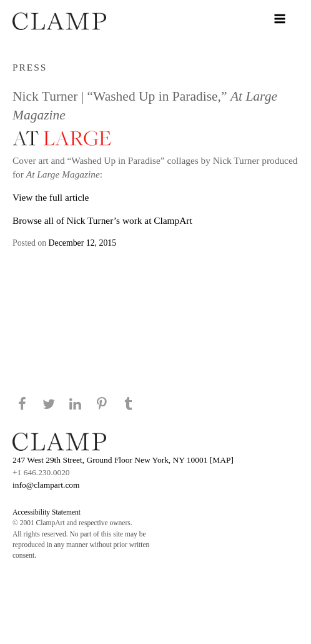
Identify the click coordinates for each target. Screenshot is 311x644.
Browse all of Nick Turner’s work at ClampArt (102, 220)
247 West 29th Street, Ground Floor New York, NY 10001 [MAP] (123, 460)
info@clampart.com (46, 485)
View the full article (51, 197)
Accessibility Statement (47, 512)
